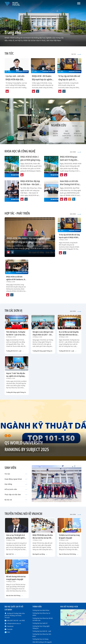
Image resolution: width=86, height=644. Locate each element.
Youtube (10, 629)
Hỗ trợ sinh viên (16, 489)
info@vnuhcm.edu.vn (14, 623)
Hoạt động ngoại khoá (16, 479)
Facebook (10, 626)
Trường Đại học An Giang (40, 639)
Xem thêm (77, 126)
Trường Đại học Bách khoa (41, 610)
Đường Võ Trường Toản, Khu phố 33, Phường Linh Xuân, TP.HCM (15, 616)
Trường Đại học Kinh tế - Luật (42, 631)
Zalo (9, 632)
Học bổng (16, 484)
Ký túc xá (16, 500)
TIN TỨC (76, 54)
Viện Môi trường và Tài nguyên (42, 642)
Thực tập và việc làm (16, 494)
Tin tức (16, 474)
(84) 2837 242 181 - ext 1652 (16, 621)
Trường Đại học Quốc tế (40, 623)
